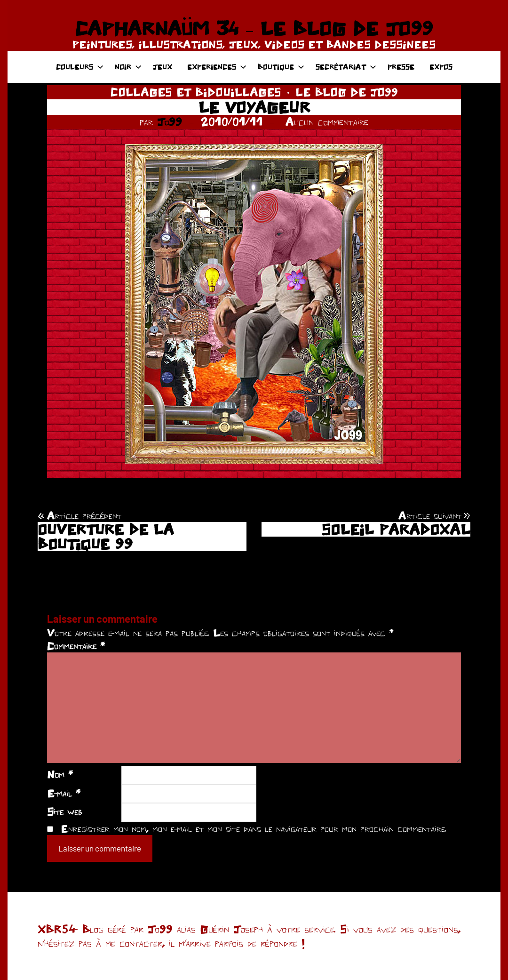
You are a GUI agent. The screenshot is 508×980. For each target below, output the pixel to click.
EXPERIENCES (217, 67)
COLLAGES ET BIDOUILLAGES (196, 92)
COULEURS (80, 67)
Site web (65, 811)
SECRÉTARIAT (346, 67)
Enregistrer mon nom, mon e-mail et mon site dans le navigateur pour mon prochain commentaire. (254, 828)
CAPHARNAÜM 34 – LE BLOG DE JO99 (254, 28)
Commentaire (76, 646)
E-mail (64, 793)
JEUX (163, 67)
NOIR (128, 67)
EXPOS (441, 67)
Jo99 (170, 122)
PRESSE (401, 67)
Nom (60, 774)
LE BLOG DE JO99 (347, 92)
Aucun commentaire (327, 122)
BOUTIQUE (281, 67)
